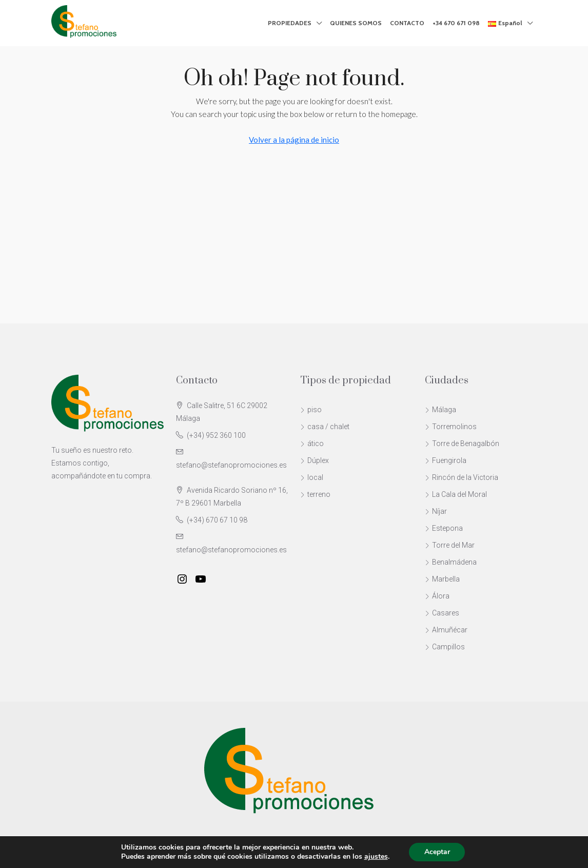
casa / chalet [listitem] (325, 427)
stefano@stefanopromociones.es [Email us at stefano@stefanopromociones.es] (231, 465)
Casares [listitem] (442, 613)
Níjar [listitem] (436, 511)
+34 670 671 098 (456, 23)
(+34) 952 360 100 (216, 435)
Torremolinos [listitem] (451, 427)
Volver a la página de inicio (294, 140)
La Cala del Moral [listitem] (456, 494)
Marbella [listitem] (442, 579)
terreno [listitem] (315, 494)
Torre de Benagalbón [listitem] (462, 443)
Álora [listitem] (437, 596)
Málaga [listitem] (440, 410)
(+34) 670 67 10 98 (217, 520)
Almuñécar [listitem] (446, 630)
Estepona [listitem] (444, 528)
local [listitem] (312, 477)
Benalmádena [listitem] (451, 562)
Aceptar (437, 852)
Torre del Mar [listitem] (450, 545)
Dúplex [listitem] (315, 460)
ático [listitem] (312, 443)
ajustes (376, 857)
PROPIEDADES (290, 23)
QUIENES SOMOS (356, 23)
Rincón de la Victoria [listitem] (462, 477)
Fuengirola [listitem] (446, 460)
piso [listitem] (311, 410)
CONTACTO (407, 23)
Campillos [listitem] (445, 647)
